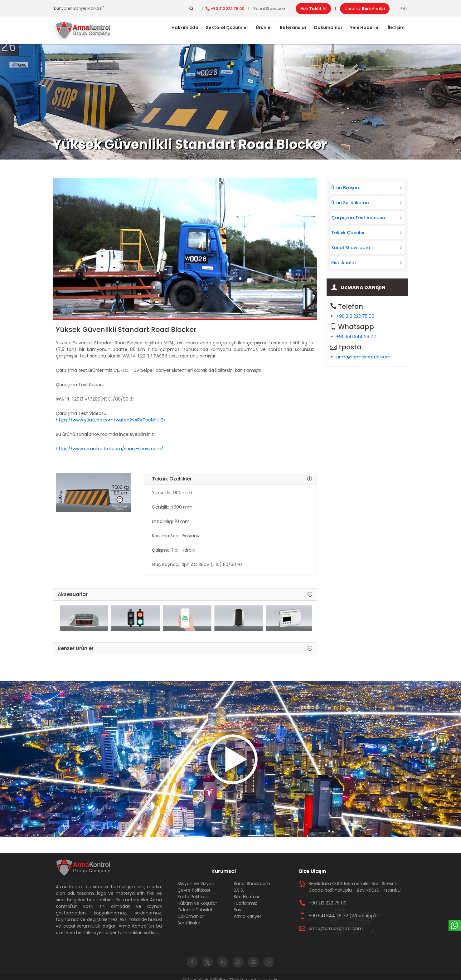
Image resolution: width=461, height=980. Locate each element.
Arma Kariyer (247, 916)
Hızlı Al (313, 9)
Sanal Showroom (270, 9)
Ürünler (264, 27)
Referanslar (293, 27)
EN (403, 9)
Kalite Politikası (193, 897)
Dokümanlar (328, 27)
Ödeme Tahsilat (195, 910)
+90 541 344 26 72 (356, 337)
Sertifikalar (189, 923)
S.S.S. (239, 890)
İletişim (396, 27)
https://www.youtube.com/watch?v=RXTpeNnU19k (111, 420)
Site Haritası (246, 897)
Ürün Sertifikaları (350, 203)
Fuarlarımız (245, 903)
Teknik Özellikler (232, 479)
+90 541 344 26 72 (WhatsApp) (342, 916)
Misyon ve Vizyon (196, 884)
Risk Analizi (343, 263)
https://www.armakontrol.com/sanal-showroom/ (110, 449)
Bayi (238, 910)
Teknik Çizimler (348, 233)
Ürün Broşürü (346, 188)
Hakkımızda (185, 27)
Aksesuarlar (185, 594)
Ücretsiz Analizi (365, 9)
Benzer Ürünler (185, 648)
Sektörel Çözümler (227, 27)
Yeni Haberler (365, 27)
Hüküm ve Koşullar (197, 903)
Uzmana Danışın (363, 287)
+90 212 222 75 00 (227, 9)
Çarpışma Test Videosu (358, 218)
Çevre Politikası (194, 890)
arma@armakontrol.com (363, 357)
